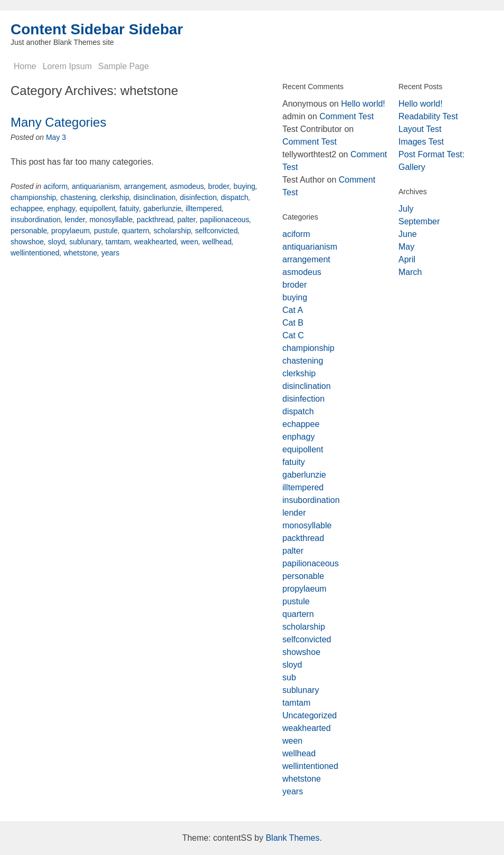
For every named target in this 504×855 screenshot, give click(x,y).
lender (75, 220)
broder (218, 186)
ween (189, 242)
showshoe (27, 242)
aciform (55, 186)
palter (187, 220)
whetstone (80, 253)
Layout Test (420, 129)
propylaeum (70, 231)
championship (33, 197)
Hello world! (363, 104)
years (110, 253)
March (410, 272)
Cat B (293, 323)
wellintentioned (35, 253)
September (419, 221)
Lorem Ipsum (67, 66)
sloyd (57, 242)
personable (29, 231)
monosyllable (111, 220)
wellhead (217, 242)
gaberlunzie (162, 208)
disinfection (198, 197)
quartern (136, 231)
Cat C (293, 335)
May (406, 247)
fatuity (129, 208)
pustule (106, 231)
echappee (27, 208)
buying (245, 186)
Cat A (293, 310)
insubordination (36, 220)
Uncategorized (310, 715)
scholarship (172, 231)
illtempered (204, 208)
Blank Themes (292, 838)
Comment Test (346, 116)
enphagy (61, 208)
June (408, 234)
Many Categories (58, 122)
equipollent (98, 208)
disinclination (155, 197)
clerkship (115, 197)
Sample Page (123, 66)
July (406, 209)
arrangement (145, 186)
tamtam (118, 242)
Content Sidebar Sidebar (97, 29)
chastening (78, 197)
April (407, 259)
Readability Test (428, 116)
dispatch (234, 197)
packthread (155, 220)
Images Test (421, 142)
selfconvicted (216, 231)
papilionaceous (225, 220)
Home (25, 66)
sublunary (85, 242)
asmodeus (187, 186)
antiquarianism (96, 186)
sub (289, 677)
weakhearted (155, 242)
